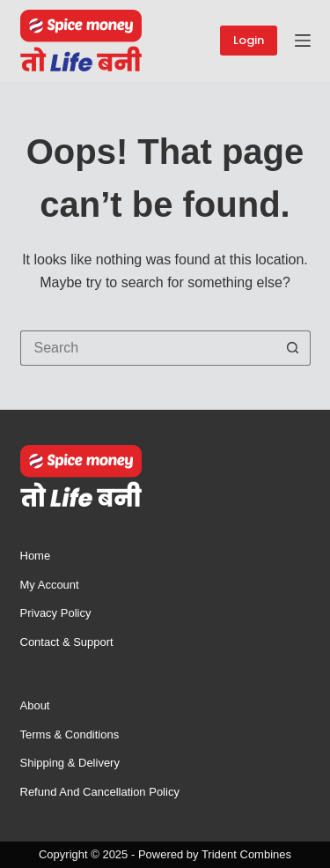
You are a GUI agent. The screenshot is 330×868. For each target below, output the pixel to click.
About (35, 705)
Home (36, 556)
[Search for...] (148, 348)
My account (50, 585)
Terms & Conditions (70, 734)
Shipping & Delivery (70, 763)
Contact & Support (67, 642)
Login (249, 40)
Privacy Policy (56, 613)
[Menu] (303, 41)
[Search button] (293, 348)
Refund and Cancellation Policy (100, 792)
